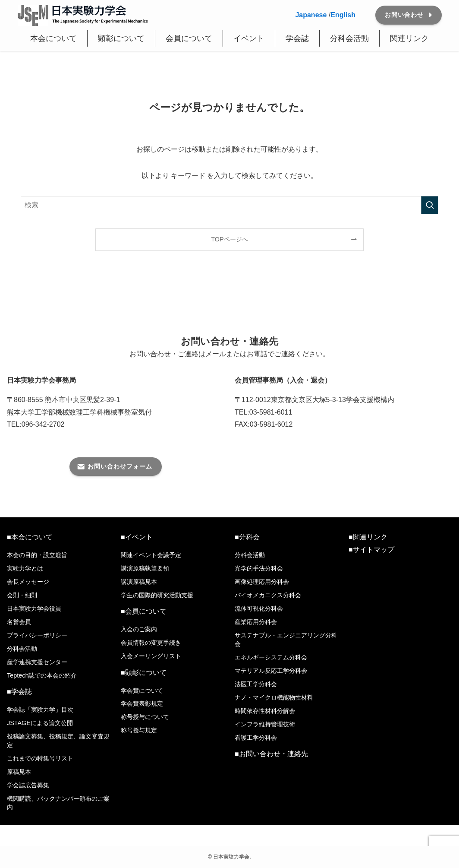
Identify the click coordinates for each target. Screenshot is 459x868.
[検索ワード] (229, 205)
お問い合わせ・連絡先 (274, 754)
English (343, 15)
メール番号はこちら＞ (41, 444)
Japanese (311, 15)
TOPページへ (229, 239)
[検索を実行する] (430, 205)
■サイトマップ (371, 550)
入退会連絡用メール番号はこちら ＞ (293, 444)
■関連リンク (368, 537)
